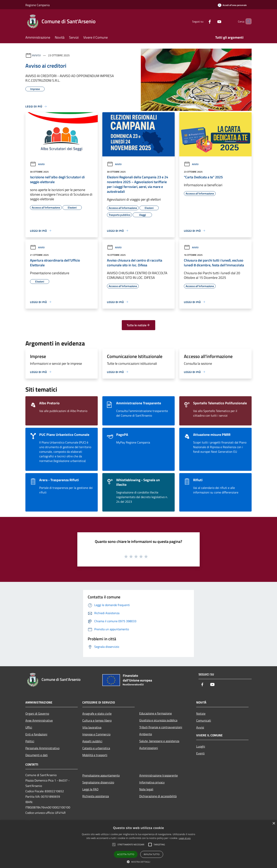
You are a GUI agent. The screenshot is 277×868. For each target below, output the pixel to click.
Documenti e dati (37, 755)
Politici (30, 741)
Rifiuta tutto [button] (152, 854)
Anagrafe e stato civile (97, 714)
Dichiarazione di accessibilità (158, 796)
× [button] (274, 824)
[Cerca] (247, 21)
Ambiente (146, 734)
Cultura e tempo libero (97, 720)
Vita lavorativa (92, 727)
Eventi (200, 753)
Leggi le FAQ (90, 789)
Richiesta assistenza (96, 796)
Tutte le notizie (138, 325)
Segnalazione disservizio (98, 782)
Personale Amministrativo (42, 748)
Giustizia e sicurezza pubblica (158, 720)
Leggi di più (185, 838)
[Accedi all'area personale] (232, 5)
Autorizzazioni (149, 748)
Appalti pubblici (92, 741)
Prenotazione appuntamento (101, 775)
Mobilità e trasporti (95, 755)
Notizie (201, 714)
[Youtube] (213, 21)
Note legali (146, 789)
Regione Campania (38, 5)
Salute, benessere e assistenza (159, 741)
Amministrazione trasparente (159, 775)
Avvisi (36, 55)
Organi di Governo (37, 714)
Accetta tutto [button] (126, 854)
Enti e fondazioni (36, 734)
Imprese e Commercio (96, 734)
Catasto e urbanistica (96, 748)
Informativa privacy (152, 782)
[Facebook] (203, 21)
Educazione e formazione (156, 713)
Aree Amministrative (39, 720)
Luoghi (201, 746)
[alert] (138, 844)
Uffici (29, 727)
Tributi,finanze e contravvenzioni (161, 727)
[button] (138, 862)
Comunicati (204, 720)
